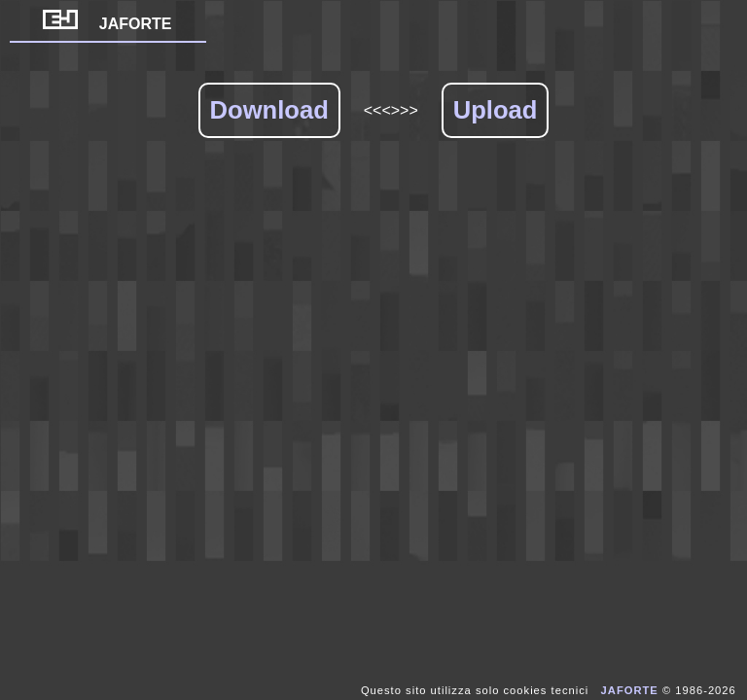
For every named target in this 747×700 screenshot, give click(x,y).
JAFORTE (107, 24)
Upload (496, 110)
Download (269, 110)
